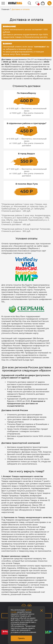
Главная (5, 9)
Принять (21, 638)
